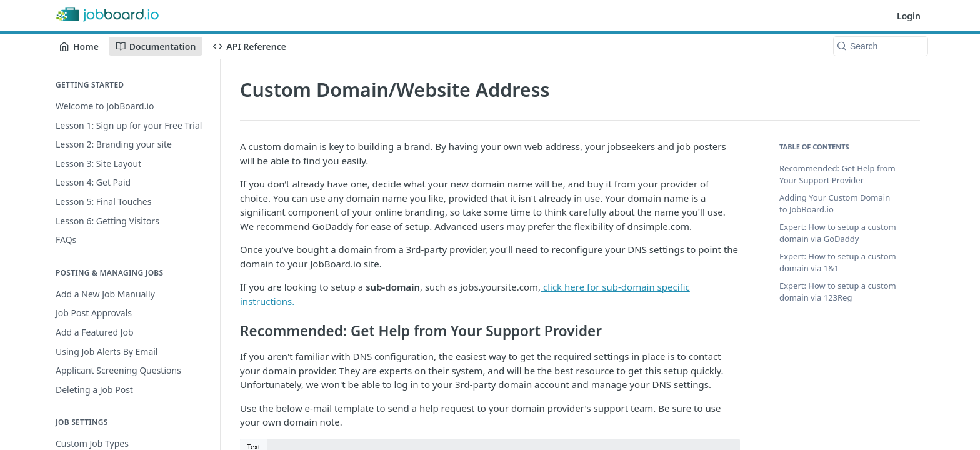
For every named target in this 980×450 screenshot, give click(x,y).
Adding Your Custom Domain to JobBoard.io (835, 204)
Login (909, 16)
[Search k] (881, 46)
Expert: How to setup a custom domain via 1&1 (838, 262)
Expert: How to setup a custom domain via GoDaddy (838, 233)
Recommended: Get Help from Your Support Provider (837, 174)
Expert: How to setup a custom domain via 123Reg (838, 292)
